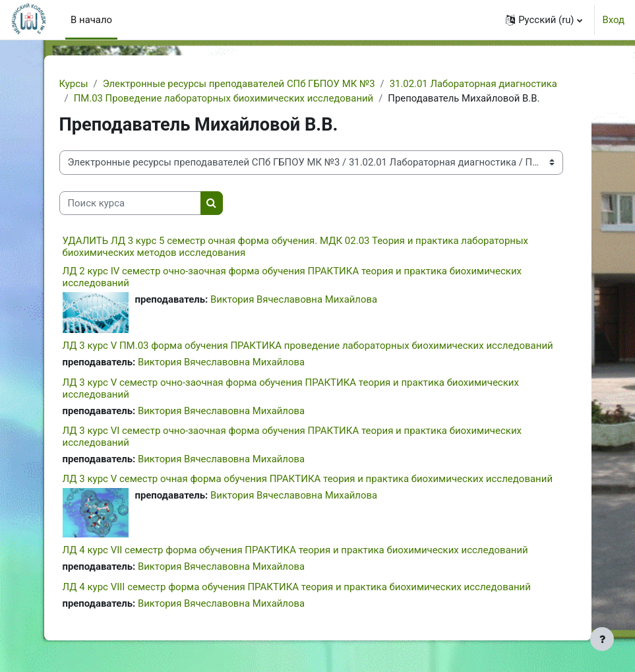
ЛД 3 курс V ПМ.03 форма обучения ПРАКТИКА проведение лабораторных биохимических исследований (308, 346)
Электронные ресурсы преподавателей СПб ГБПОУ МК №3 (239, 84)
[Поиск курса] (130, 203)
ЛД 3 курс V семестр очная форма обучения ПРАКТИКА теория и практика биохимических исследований (308, 479)
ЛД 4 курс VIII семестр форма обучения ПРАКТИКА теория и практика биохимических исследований (297, 587)
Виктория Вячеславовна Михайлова (294, 299)
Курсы (74, 84)
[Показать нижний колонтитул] (602, 639)
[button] (544, 20)
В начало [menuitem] (91, 20)
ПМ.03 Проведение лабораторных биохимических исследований (224, 98)
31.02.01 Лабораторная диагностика (473, 84)
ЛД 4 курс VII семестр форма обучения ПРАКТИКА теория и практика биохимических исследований (295, 550)
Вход (614, 20)
